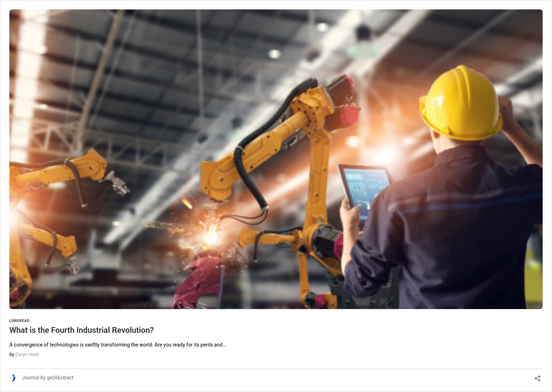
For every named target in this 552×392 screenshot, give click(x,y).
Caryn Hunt (27, 354)
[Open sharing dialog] (538, 376)
